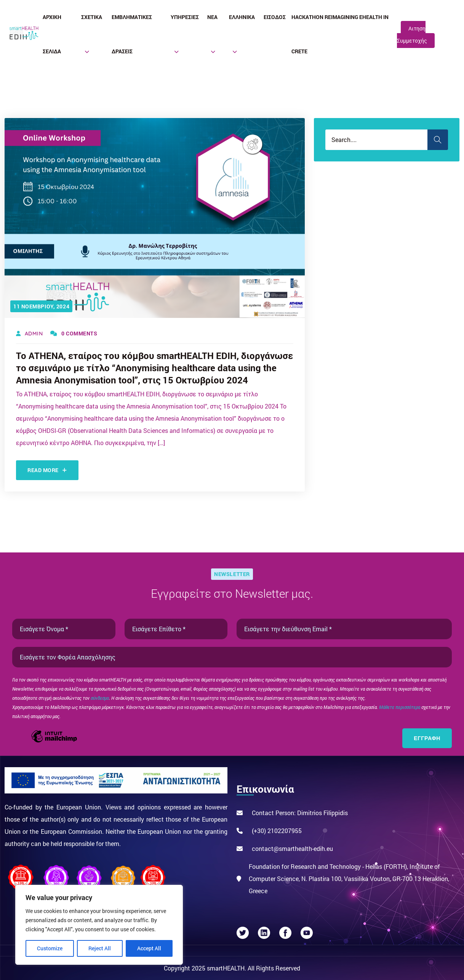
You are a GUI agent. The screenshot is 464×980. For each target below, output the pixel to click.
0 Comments (74, 333)
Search (438, 140)
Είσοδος (275, 17)
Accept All (149, 948)
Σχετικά (92, 17)
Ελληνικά (242, 17)
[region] (99, 925)
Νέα (212, 17)
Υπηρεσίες (185, 17)
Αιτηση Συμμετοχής (412, 34)
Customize (50, 948)
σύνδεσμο (100, 698)
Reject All (100, 948)
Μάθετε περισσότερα (400, 707)
